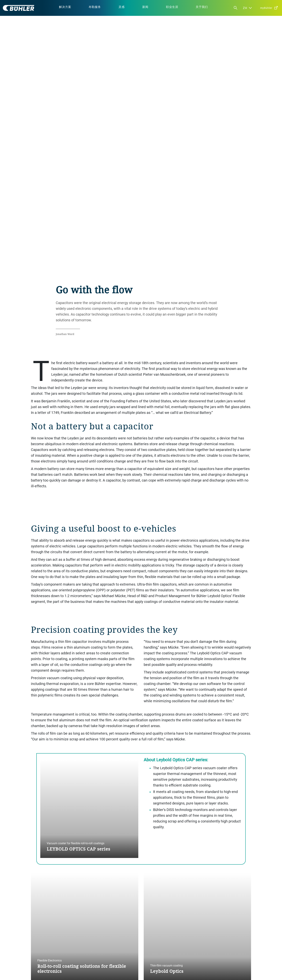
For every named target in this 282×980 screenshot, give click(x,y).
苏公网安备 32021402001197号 (107, 975)
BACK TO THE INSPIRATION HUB (57, 824)
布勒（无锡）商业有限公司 (140, 975)
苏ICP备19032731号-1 (154, 972)
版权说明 (117, 972)
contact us (157, 903)
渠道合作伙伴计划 (210, 948)
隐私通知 (92, 972)
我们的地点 (150, 942)
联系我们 (205, 942)
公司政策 (92, 948)
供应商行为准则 (96, 960)
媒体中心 (149, 948)
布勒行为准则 (95, 954)
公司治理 (92, 942)
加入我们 (149, 954)
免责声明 (104, 972)
